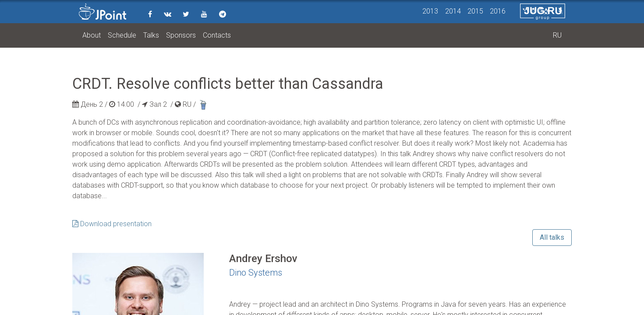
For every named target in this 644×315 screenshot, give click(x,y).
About (92, 35)
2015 (475, 11)
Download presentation (112, 224)
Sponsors (181, 35)
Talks (151, 35)
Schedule (122, 35)
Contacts (217, 35)
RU (557, 35)
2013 (430, 11)
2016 (498, 11)
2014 (453, 11)
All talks (552, 237)
